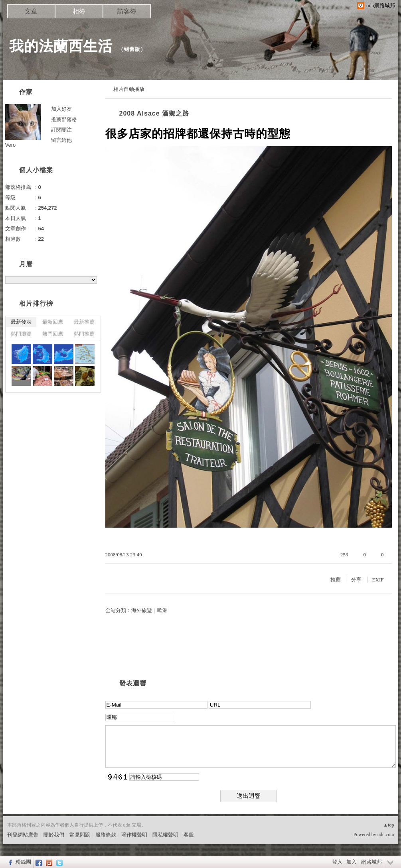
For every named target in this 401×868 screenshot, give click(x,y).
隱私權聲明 (165, 835)
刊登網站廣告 (23, 835)
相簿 (79, 11)
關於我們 (54, 835)
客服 (189, 835)
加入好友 (61, 109)
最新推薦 (84, 322)
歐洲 (162, 610)
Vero (11, 145)
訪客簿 (127, 11)
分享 (356, 580)
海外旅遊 (142, 610)
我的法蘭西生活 (61, 46)
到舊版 (132, 49)
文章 (31, 11)
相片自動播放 (129, 89)
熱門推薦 (84, 334)
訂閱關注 (61, 130)
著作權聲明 (134, 835)
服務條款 (106, 835)
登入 (337, 862)
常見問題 (80, 835)
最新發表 (21, 322)
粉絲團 (23, 862)
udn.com (386, 835)
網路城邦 (371, 862)
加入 (352, 862)
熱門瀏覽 (21, 334)
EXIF (378, 580)
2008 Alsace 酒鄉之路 (154, 113)
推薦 (336, 580)
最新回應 (53, 322)
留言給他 (61, 140)
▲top (388, 825)
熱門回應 (53, 334)
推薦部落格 (64, 119)
